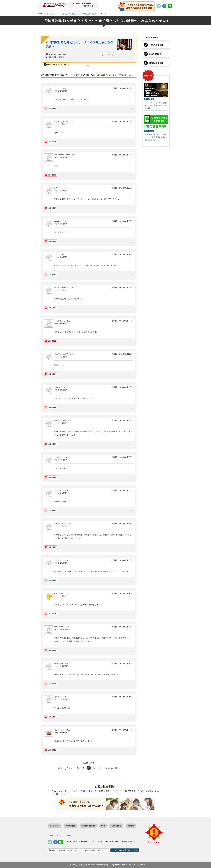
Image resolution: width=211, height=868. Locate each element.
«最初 (60, 768)
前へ (68, 768)
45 (94, 768)
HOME (69, 842)
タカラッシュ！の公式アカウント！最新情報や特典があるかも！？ (155, 137)
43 (83, 768)
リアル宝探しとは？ (81, 842)
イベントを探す (97, 842)
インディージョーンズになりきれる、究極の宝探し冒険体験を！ (155, 105)
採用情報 (131, 826)
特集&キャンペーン (112, 842)
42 (78, 768)
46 (99, 768)
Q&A (103, 826)
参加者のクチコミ (129, 842)
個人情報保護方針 (88, 826)
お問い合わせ (116, 826)
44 (89, 768)
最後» (117, 768)
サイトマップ (54, 826)
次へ (109, 768)
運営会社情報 (71, 826)
